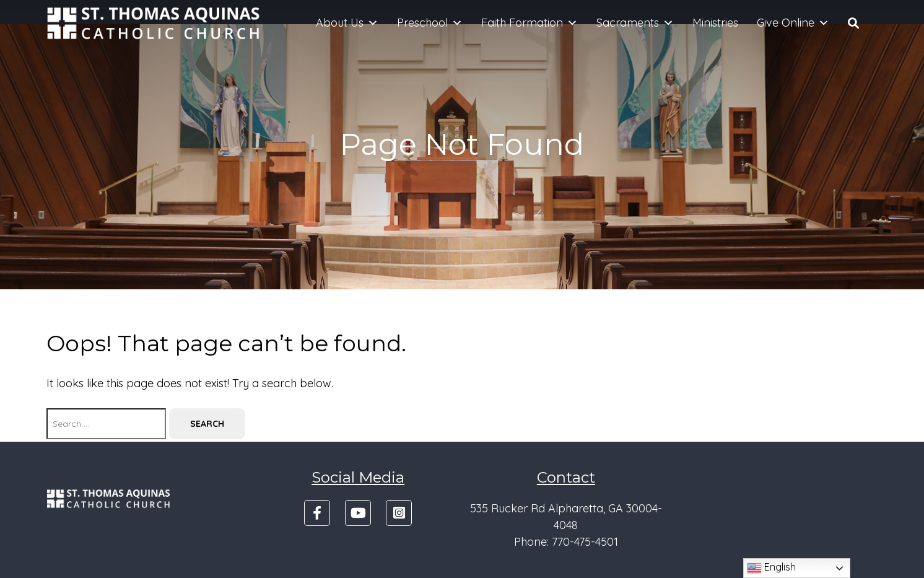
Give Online (793, 23)
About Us (347, 23)
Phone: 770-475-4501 (566, 542)
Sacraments (635, 23)
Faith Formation (530, 23)
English (771, 568)
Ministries (715, 23)
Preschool (430, 23)
